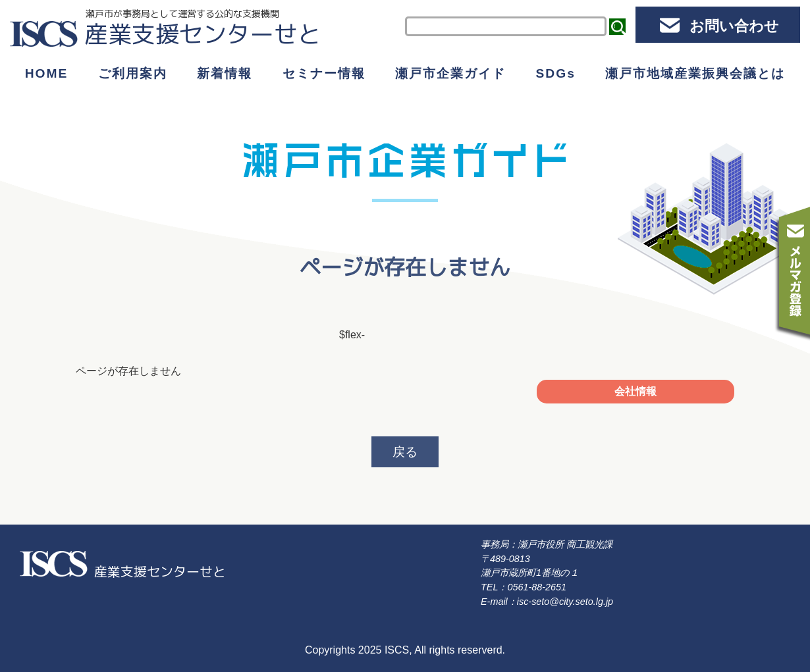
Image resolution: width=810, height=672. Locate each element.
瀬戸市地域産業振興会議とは (695, 73)
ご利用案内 (133, 73)
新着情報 (225, 73)
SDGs (556, 73)
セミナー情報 (324, 73)
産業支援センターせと (203, 34)
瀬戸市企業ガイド (450, 73)
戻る (405, 452)
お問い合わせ (734, 26)
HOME (47, 73)
